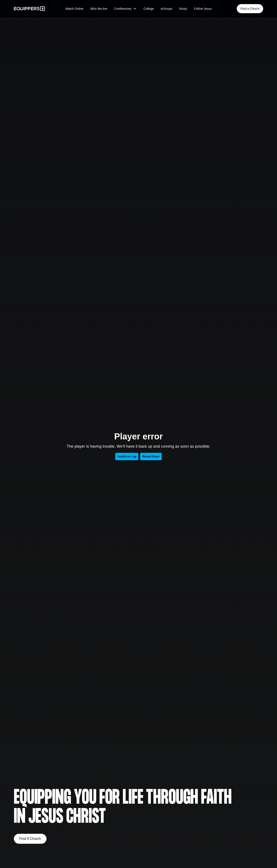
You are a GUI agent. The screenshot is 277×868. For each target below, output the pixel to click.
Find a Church (250, 9)
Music (183, 9)
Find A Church (30, 839)
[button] (125, 9)
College (149, 9)
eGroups (167, 9)
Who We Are (99, 9)
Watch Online (74, 9)
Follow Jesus (203, 9)
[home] (31, 9)
